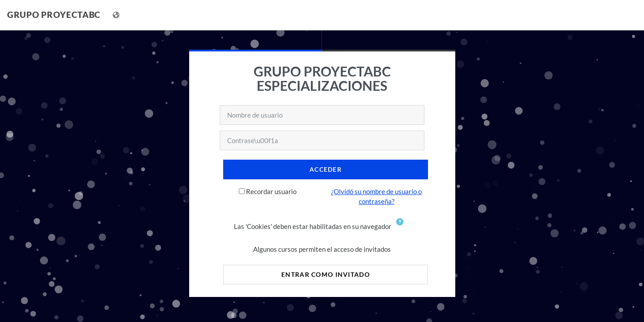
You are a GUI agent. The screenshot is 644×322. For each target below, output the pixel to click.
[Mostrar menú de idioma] (117, 15)
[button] (402, 227)
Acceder (326, 169)
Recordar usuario (271, 191)
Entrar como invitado (326, 274)
